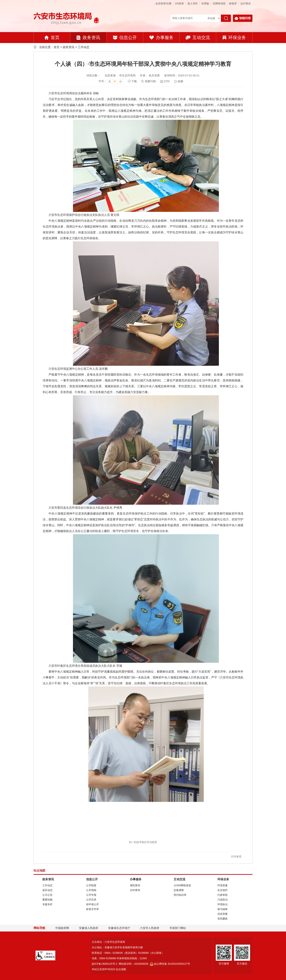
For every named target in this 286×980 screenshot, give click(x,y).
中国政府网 (62, 928)
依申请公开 (92, 904)
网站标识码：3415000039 (134, 964)
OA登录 (179, 3)
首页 (52, 37)
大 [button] (110, 81)
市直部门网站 (179, 928)
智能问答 (243, 18)
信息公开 (125, 37)
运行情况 (246, 3)
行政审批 (223, 895)
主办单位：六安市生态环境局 (108, 942)
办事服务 (161, 37)
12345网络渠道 (182, 885)
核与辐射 (223, 909)
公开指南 (91, 890)
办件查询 (135, 890)
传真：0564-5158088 (104, 958)
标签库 (233, 3)
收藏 (180, 81)
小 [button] (120, 81)
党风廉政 (223, 919)
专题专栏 (47, 904)
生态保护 (223, 890)
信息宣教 (223, 914)
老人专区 (193, 3)
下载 (134, 81)
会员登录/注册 (163, 3)
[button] (205, 3)
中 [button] (115, 81)
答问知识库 (180, 895)
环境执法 (223, 904)
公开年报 (91, 895)
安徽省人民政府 (89, 928)
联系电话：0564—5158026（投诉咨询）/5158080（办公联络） (128, 953)
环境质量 (223, 885)
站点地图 (121, 969)
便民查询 (135, 885)
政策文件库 (92, 909)
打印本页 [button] (236, 857)
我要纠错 (150, 81)
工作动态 (84, 47)
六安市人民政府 (150, 928)
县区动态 (47, 890)
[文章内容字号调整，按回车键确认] (111, 81)
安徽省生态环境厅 (119, 928)
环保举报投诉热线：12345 (132, 958)
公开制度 (91, 885)
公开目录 (91, 900)
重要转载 (47, 900)
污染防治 (223, 900)
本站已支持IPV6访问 (103, 969)
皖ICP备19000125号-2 (105, 964)
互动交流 (198, 37)
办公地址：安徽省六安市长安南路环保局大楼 (117, 947)
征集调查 (179, 890)
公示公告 (47, 895)
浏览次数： (93, 75)
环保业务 (234, 37)
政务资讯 (88, 37)
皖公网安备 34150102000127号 (170, 964)
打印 (167, 81)
